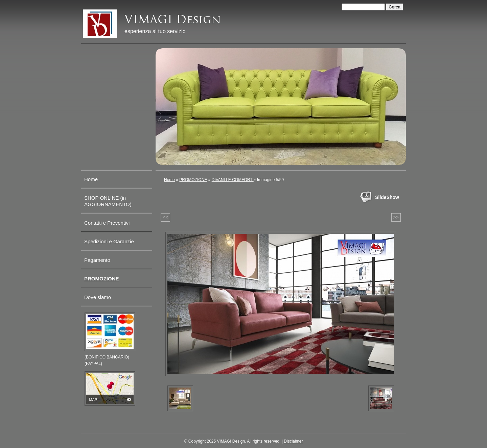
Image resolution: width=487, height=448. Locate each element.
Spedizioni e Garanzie (109, 241)
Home (169, 180)
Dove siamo (98, 297)
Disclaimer (293, 441)
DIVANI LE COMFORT (233, 180)
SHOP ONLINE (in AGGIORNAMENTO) (108, 201)
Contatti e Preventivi (107, 223)
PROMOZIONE (193, 180)
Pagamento (97, 260)
